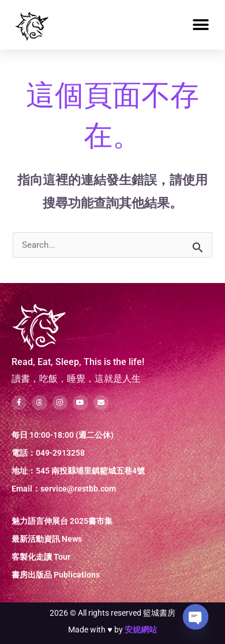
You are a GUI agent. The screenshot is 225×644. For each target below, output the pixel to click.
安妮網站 (141, 630)
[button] (200, 25)
